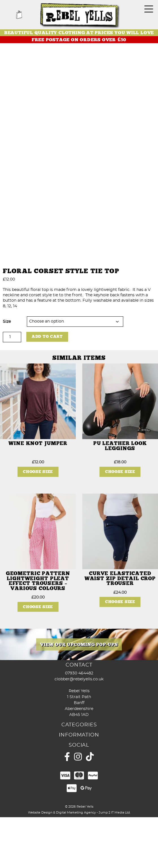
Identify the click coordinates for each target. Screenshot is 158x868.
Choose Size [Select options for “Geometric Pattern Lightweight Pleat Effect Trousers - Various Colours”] (38, 657)
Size (7, 372)
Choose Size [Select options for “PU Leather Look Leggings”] (120, 522)
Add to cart (47, 387)
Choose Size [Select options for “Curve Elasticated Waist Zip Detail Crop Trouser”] (120, 653)
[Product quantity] (12, 388)
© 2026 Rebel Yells (79, 857)
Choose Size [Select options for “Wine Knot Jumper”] (38, 522)
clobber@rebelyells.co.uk (79, 730)
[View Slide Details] (79, 695)
